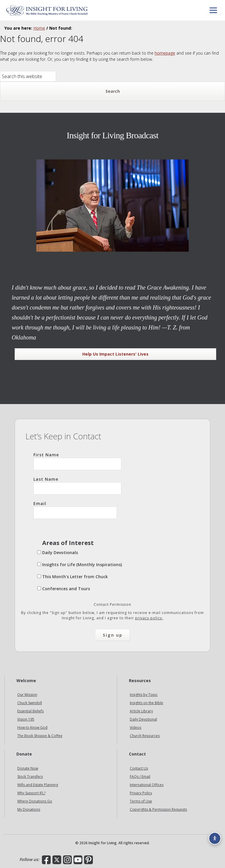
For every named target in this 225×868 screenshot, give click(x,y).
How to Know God (32, 727)
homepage (165, 53)
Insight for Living (47, 10)
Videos (135, 727)
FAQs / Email (140, 777)
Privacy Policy (141, 793)
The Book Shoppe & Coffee (40, 736)
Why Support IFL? (31, 793)
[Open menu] (213, 10)
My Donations (29, 809)
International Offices (147, 785)
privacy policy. (149, 618)
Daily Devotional (143, 719)
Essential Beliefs (30, 711)
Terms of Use (141, 801)
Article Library (141, 711)
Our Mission (27, 695)
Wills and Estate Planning (38, 785)
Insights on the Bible (146, 703)
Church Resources (145, 736)
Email (75, 510)
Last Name (77, 485)
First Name (77, 461)
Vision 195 (26, 719)
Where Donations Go (35, 801)
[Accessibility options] (215, 838)
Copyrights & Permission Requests (158, 809)
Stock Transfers (30, 777)
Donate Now (28, 768)
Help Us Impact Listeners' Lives (115, 354)
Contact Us (139, 768)
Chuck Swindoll (30, 703)
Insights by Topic (144, 695)
